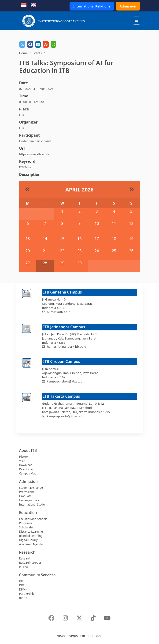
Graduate (25, 496)
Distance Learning (31, 532)
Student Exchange (31, 488)
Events (37, 53)
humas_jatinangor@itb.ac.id (67, 347)
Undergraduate (29, 500)
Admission (128, 6)
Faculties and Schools (33, 519)
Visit (22, 461)
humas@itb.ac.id (59, 312)
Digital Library (28, 540)
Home (23, 53)
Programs (26, 523)
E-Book (97, 636)
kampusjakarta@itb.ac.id (64, 416)
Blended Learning (31, 536)
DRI (22, 585)
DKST (23, 581)
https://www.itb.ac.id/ (34, 154)
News (61, 636)
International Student (33, 504)
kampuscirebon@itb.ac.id (65, 381)
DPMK (23, 589)
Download (26, 465)
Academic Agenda (31, 544)
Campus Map (28, 473)
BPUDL (24, 598)
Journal (24, 567)
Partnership (27, 594)
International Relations (92, 6)
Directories (26, 469)
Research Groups (30, 563)
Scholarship (27, 527)
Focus (85, 636)
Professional (27, 492)
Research (25, 558)
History (24, 457)
